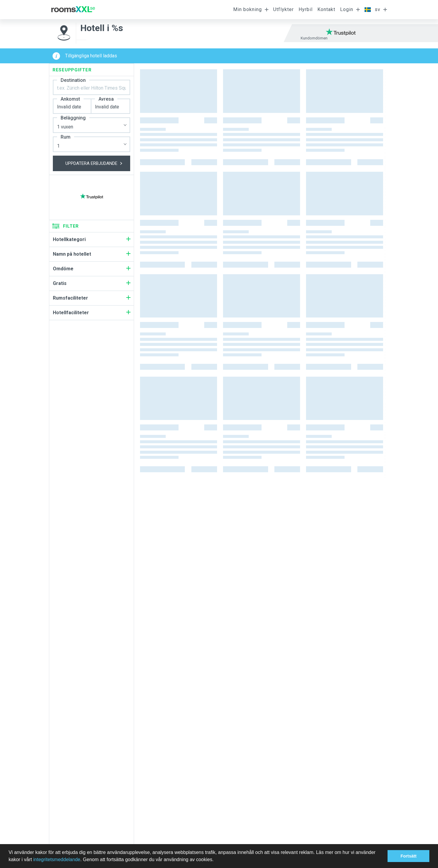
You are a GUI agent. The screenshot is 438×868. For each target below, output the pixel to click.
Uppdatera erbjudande (98, 163)
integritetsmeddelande (57, 859)
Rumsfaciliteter (92, 298)
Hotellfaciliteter (92, 313)
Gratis (92, 283)
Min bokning (248, 9)
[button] (216, 860)
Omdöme (92, 269)
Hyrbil (306, 9)
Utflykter (283, 9)
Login (347, 9)
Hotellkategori (92, 239)
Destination (73, 80)
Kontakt (326, 9)
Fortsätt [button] (408, 856)
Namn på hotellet (92, 254)
